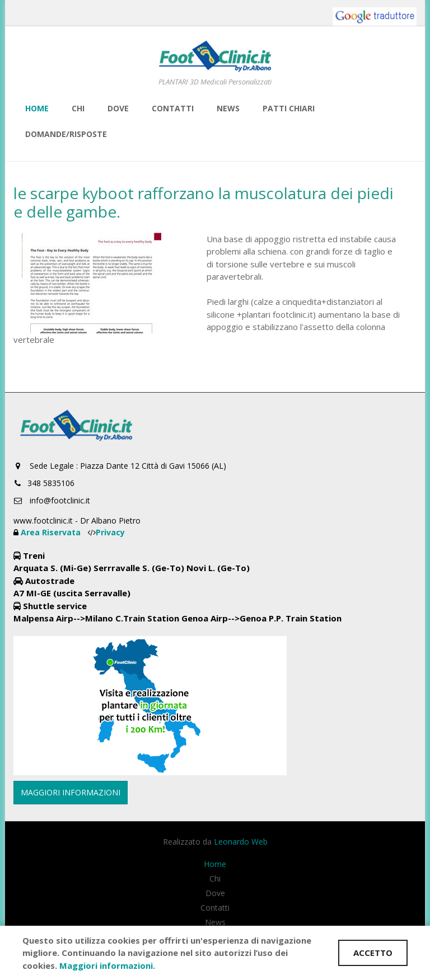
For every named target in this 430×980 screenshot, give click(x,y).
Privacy (110, 532)
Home (37, 108)
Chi (78, 108)
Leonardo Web (241, 842)
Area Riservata (52, 532)
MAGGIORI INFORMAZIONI (71, 792)
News (228, 108)
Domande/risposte (66, 134)
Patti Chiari (289, 108)
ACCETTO (373, 953)
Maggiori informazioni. (107, 965)
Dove (118, 108)
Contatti (173, 108)
